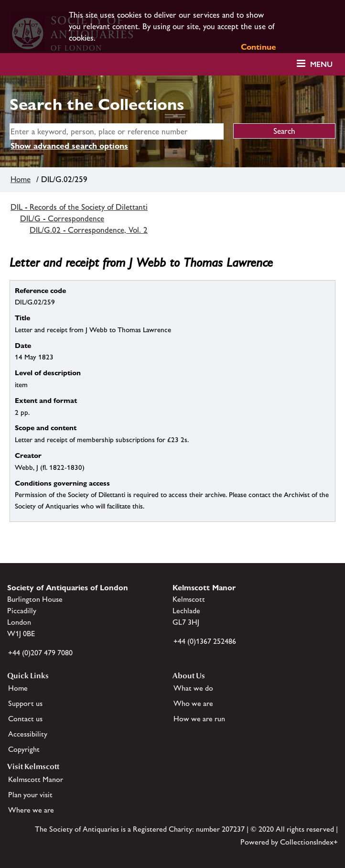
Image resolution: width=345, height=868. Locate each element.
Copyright (24, 749)
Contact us (25, 719)
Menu (321, 64)
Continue (259, 47)
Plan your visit (30, 795)
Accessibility (28, 734)
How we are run (199, 719)
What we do (193, 688)
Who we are (193, 703)
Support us (25, 703)
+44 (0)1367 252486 (205, 641)
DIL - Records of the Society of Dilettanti (79, 207)
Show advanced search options (69, 146)
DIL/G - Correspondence (62, 218)
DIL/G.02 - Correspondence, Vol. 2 (89, 230)
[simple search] (117, 131)
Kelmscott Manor (36, 779)
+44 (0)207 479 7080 (40, 653)
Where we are (31, 810)
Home (21, 179)
